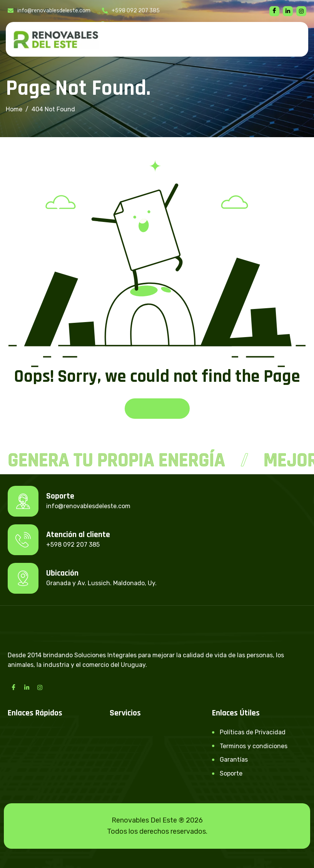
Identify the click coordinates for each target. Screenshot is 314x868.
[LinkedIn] (27, 687)
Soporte (231, 773)
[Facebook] (274, 11)
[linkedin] (288, 11)
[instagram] (301, 11)
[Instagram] (40, 687)
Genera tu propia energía (116, 460)
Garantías (234, 760)
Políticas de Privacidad (253, 732)
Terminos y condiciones (254, 746)
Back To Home (157, 409)
